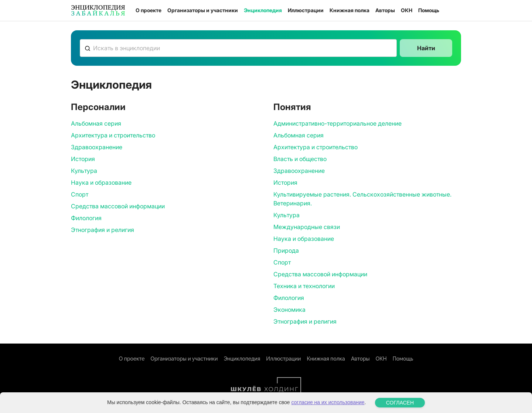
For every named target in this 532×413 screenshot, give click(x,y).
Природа (286, 250)
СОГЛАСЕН (400, 403)
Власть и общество (300, 159)
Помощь (429, 10)
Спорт (80, 194)
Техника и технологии (304, 286)
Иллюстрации (306, 10)
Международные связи (307, 227)
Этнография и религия (103, 230)
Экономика (289, 310)
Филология (86, 218)
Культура (84, 171)
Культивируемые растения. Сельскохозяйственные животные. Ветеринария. (362, 199)
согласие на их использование (328, 402)
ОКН (407, 10)
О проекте (149, 10)
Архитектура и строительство (113, 135)
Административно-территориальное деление (337, 123)
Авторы (385, 10)
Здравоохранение (97, 147)
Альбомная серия (96, 123)
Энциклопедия (263, 10)
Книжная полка (349, 10)
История (83, 159)
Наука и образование (101, 182)
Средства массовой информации (118, 206)
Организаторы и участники (203, 10)
